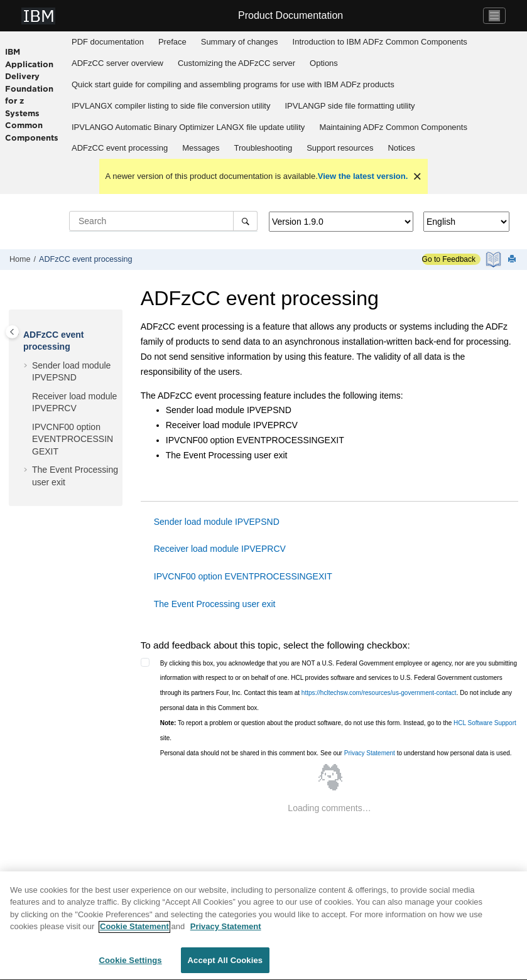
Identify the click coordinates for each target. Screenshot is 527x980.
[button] (18, 335)
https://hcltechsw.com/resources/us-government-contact (379, 693)
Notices (401, 148)
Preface (172, 42)
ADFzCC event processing (120, 148)
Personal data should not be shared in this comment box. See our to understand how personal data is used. (336, 753)
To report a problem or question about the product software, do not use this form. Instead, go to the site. (338, 730)
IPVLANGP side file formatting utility (350, 106)
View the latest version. (363, 176)
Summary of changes (240, 42)
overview (117, 63)
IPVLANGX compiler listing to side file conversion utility (171, 106)
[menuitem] (108, 42)
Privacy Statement (370, 753)
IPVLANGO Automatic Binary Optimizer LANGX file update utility (188, 127)
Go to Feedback (449, 259)
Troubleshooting (263, 148)
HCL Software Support (485, 723)
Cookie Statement (134, 931)
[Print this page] (513, 260)
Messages (201, 148)
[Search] (245, 221)
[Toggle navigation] (494, 16)
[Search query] (163, 221)
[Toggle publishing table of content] (12, 332)
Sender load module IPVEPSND (217, 522)
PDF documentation (108, 42)
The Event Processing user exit (215, 604)
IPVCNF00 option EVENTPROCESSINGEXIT (73, 439)
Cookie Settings (131, 965)
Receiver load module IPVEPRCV (220, 549)
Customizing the (236, 63)
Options (324, 63)
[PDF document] (495, 260)
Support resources (340, 148)
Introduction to (380, 42)
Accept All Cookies (225, 965)
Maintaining (393, 127)
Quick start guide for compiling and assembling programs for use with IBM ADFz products (233, 84)
